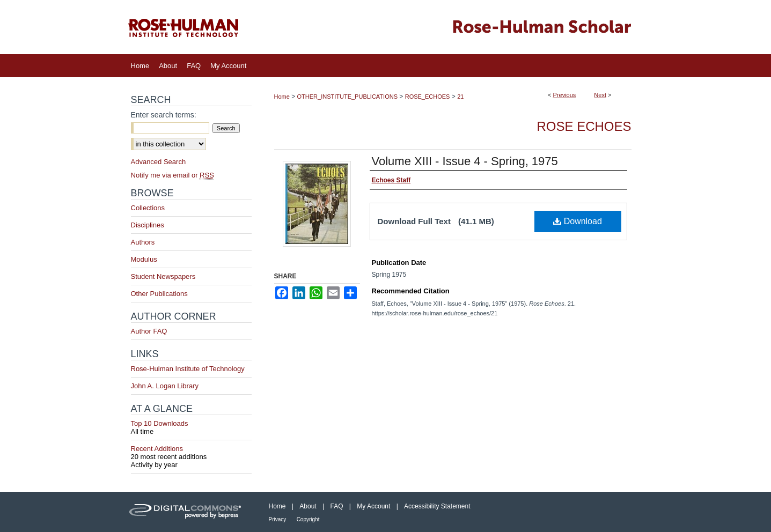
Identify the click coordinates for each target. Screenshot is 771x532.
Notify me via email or (172, 175)
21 (460, 97)
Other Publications (159, 294)
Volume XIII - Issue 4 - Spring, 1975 (465, 161)
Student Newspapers (163, 276)
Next (600, 95)
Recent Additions (191, 453)
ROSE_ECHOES (428, 97)
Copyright (308, 519)
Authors (143, 242)
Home (282, 97)
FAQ (336, 506)
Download (578, 221)
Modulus (144, 259)
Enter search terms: (164, 115)
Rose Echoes (584, 126)
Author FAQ (149, 331)
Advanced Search (159, 162)
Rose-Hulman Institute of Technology (188, 369)
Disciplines (148, 225)
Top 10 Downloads (191, 427)
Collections (148, 208)
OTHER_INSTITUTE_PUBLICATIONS (347, 97)
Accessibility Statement (437, 506)
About (308, 506)
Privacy (278, 519)
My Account (373, 506)
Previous (565, 95)
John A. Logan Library (165, 386)
